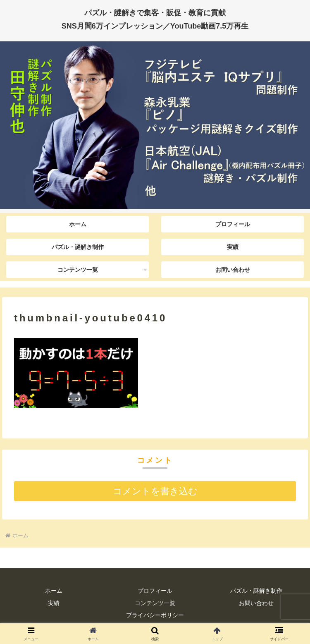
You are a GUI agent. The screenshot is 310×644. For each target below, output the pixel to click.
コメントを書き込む (155, 491)
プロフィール (155, 591)
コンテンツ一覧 (155, 603)
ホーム (54, 591)
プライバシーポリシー (155, 615)
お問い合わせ (256, 603)
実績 (54, 603)
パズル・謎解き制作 (256, 591)
